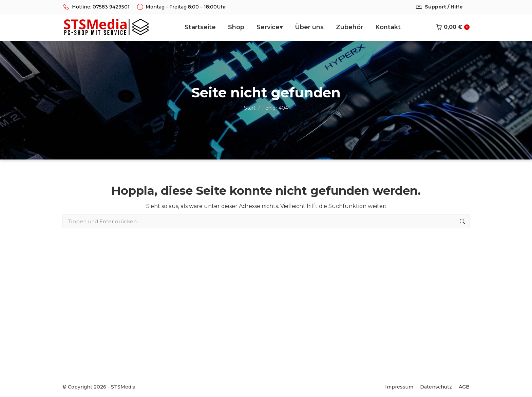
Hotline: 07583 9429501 (96, 7)
